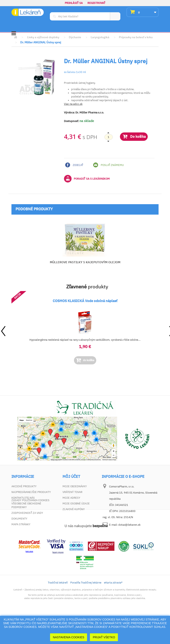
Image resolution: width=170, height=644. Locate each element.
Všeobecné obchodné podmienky (26, 505)
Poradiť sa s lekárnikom (87, 179)
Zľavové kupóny (74, 509)
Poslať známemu (108, 165)
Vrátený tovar (72, 492)
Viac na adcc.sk (73, 104)
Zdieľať (74, 165)
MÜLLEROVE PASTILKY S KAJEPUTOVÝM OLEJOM (85, 262)
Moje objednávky (75, 486)
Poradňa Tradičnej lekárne (86, 612)
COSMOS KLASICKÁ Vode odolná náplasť (85, 301)
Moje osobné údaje (76, 503)
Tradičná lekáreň (58, 612)
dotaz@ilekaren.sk (129, 525)
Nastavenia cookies (69, 637)
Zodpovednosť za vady (27, 513)
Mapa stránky (21, 524)
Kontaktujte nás (23, 498)
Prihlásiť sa (74, 3)
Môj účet (71, 477)
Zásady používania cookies (30, 530)
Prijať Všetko (104, 637)
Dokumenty (19, 519)
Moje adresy (71, 498)
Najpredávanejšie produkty (31, 492)
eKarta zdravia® (113, 612)
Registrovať (96, 3)
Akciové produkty (24, 486)
